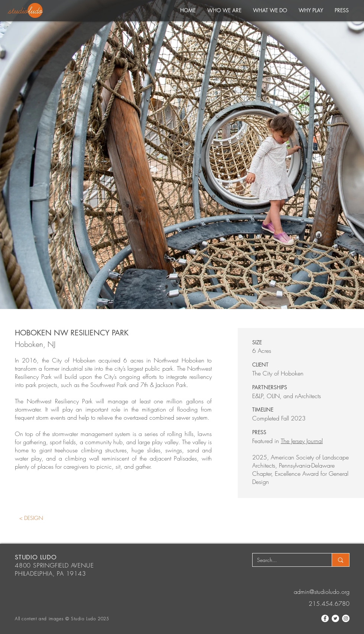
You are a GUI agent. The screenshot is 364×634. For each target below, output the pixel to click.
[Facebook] (325, 618)
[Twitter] (335, 618)
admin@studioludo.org (322, 592)
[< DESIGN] (31, 518)
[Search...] (287, 560)
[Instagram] (346, 618)
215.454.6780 (329, 604)
